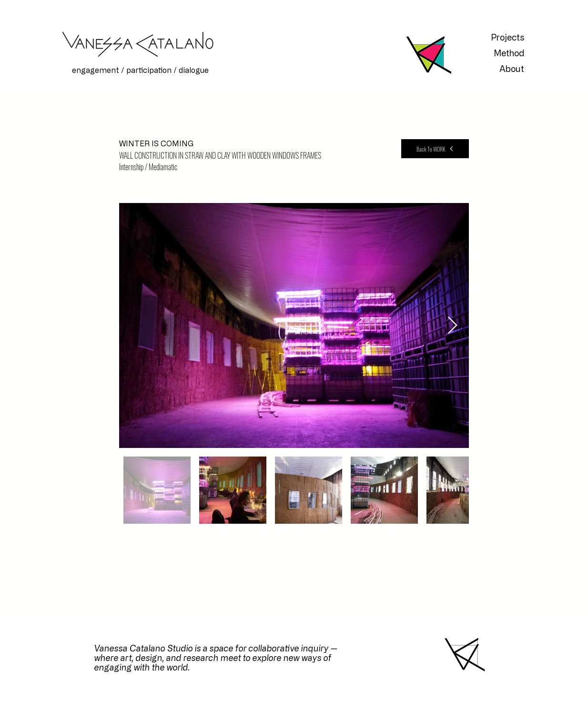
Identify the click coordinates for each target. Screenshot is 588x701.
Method (509, 53)
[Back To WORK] (435, 149)
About (512, 69)
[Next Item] (452, 326)
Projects (507, 37)
